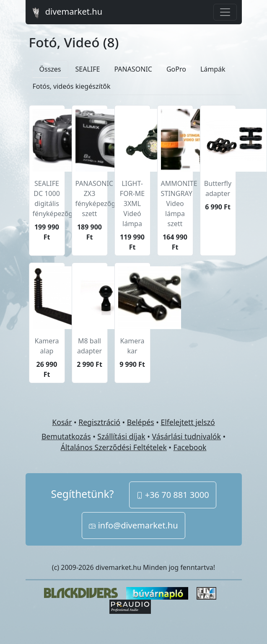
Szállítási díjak (121, 436)
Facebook (190, 447)
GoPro (176, 69)
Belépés (141, 422)
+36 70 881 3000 (173, 495)
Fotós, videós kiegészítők (72, 86)
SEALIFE (88, 69)
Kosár (62, 422)
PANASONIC (133, 69)
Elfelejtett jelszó (188, 422)
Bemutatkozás (66, 436)
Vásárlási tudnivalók (186, 436)
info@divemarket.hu (133, 525)
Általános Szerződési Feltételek (114, 447)
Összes (50, 69)
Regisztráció (99, 422)
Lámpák (213, 69)
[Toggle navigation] (225, 12)
